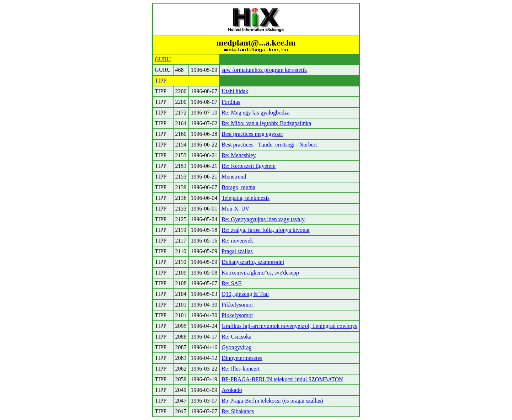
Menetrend (234, 177)
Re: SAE (231, 283)
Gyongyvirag (236, 347)
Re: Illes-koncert (241, 369)
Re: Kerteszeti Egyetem (249, 166)
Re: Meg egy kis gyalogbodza (255, 113)
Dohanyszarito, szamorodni (253, 262)
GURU (163, 59)
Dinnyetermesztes (242, 358)
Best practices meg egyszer (252, 134)
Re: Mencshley (239, 155)
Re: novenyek (237, 241)
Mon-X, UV (235, 209)
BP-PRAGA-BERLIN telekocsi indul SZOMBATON (282, 379)
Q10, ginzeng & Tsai (245, 294)
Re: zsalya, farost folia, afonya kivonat (265, 230)
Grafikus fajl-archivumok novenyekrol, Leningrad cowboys (289, 326)
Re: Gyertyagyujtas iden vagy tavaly (263, 219)
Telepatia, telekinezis (246, 198)
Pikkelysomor (237, 305)
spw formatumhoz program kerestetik (264, 70)
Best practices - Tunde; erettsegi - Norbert (269, 145)
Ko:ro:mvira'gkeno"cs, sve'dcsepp (260, 273)
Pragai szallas (237, 251)
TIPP (161, 81)
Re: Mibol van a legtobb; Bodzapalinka (266, 123)
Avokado (232, 390)
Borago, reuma (238, 187)
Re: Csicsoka (236, 337)
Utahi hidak (235, 91)
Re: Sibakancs (238, 411)
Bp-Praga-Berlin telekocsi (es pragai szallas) (272, 401)
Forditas (231, 102)
